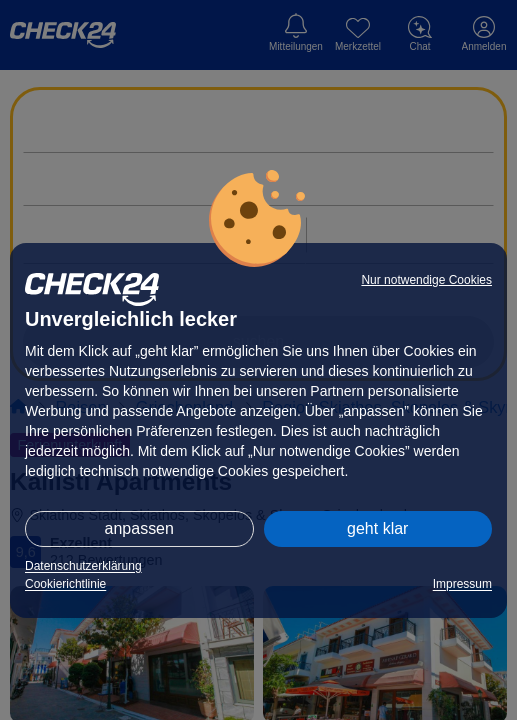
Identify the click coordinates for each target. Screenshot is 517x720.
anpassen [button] (139, 528)
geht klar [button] (377, 528)
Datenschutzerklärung (83, 566)
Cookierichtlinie (65, 584)
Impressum (462, 584)
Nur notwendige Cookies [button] (426, 280)
